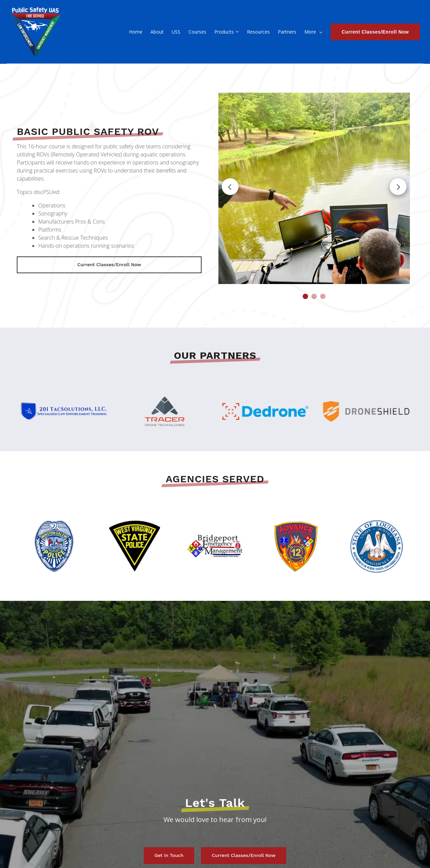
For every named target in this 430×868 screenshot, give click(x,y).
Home (97, 32)
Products (185, 32)
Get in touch (169, 855)
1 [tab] (305, 296)
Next (398, 187)
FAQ (270, 32)
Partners (248, 32)
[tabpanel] (314, 188)
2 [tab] (314, 296)
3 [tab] (323, 296)
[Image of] (314, 188)
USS (137, 32)
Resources (219, 32)
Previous (230, 187)
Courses (158, 32)
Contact (303, 32)
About (118, 32)
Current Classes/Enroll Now (375, 32)
